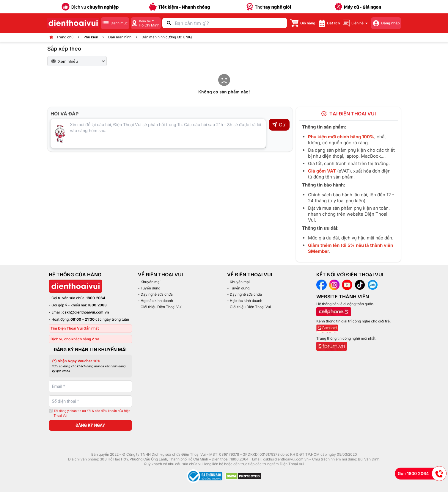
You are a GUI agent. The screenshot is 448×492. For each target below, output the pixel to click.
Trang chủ (65, 37)
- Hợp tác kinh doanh (155, 301)
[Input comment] (158, 134)
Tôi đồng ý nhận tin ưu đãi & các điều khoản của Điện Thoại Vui (92, 413)
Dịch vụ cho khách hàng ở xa (75, 339)
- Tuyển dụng (149, 288)
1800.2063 (97, 305)
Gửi (279, 125)
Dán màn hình (120, 37)
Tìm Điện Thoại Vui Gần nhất (75, 328)
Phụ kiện (91, 37)
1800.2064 (96, 298)
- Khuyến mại (149, 282)
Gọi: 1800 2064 (422, 474)
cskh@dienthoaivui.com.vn (86, 312)
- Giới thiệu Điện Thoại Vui (160, 307)
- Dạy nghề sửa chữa (155, 294)
